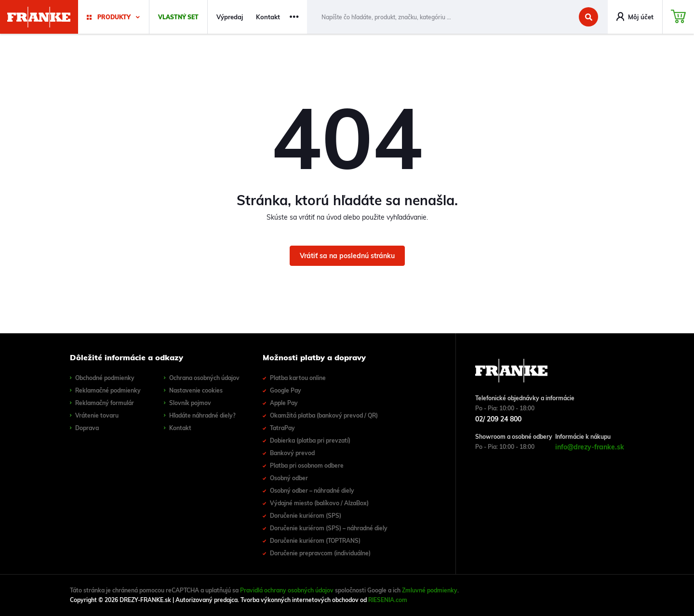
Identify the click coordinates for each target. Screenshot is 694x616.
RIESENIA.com (388, 600)
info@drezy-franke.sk (590, 447)
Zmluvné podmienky (430, 590)
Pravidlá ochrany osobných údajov (287, 590)
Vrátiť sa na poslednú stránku (347, 256)
